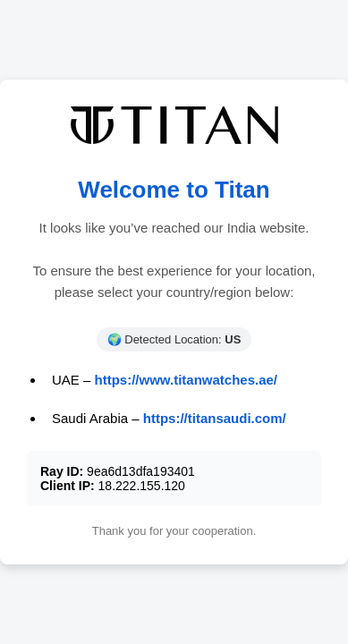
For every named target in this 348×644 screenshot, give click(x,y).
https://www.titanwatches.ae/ (186, 380)
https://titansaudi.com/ (215, 418)
